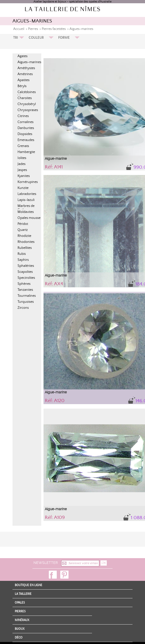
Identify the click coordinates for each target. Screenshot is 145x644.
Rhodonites (26, 242)
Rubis (22, 254)
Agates (22, 56)
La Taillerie (23, 594)
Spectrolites (26, 278)
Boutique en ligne (28, 585)
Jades (21, 164)
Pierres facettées (54, 29)
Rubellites (25, 248)
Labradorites (27, 194)
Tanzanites (25, 290)
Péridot (23, 224)
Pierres (33, 29)
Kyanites (24, 176)
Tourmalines (27, 296)
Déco (19, 638)
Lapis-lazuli (26, 200)
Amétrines (25, 74)
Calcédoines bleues (27, 94)
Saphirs (23, 260)
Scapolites (25, 272)
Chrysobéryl (27, 104)
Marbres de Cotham (26, 208)
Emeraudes (26, 140)
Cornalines (25, 122)
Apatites (23, 80)
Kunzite (23, 188)
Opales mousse (29, 218)
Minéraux (22, 620)
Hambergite (26, 152)
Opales (20, 603)
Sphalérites (26, 266)
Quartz (23, 230)
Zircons (23, 308)
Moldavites (26, 212)
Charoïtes (25, 98)
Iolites (22, 158)
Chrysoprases (28, 110)
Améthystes (26, 68)
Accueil (19, 29)
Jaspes (22, 170)
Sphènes (24, 284)
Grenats (23, 146)
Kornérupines (28, 182)
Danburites (26, 128)
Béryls (22, 86)
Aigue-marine (56, 159)
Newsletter (46, 563)
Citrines (23, 116)
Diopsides (25, 134)
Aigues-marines (81, 29)
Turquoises (26, 302)
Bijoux (20, 629)
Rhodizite (24, 236)
